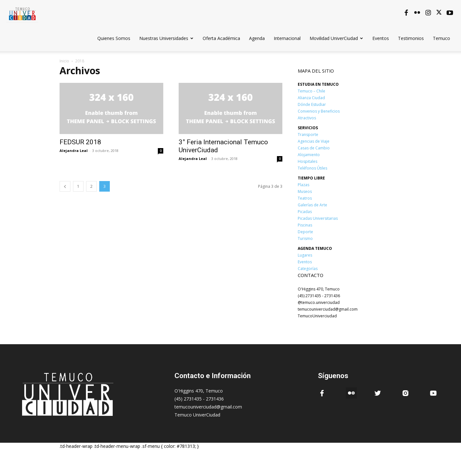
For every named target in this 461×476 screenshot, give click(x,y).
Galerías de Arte (312, 205)
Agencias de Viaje (314, 141)
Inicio (64, 61)
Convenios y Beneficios (319, 111)
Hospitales (307, 161)
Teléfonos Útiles (312, 168)
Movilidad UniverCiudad (336, 38)
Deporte (305, 232)
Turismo (305, 238)
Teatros (305, 198)
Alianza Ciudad (311, 98)
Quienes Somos (114, 38)
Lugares (305, 255)
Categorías (308, 269)
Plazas (303, 185)
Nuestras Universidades (166, 38)
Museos (305, 191)
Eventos (381, 38)
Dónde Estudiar (312, 104)
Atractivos (307, 118)
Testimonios (411, 38)
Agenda (257, 38)
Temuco (441, 38)
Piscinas (305, 225)
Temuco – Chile (311, 91)
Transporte (308, 135)
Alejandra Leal (74, 151)
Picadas (305, 212)
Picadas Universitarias (318, 218)
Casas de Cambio (314, 148)
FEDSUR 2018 (80, 142)
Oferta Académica (221, 38)
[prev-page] (65, 186)
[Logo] (22, 13)
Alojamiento (309, 155)
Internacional (287, 38)
